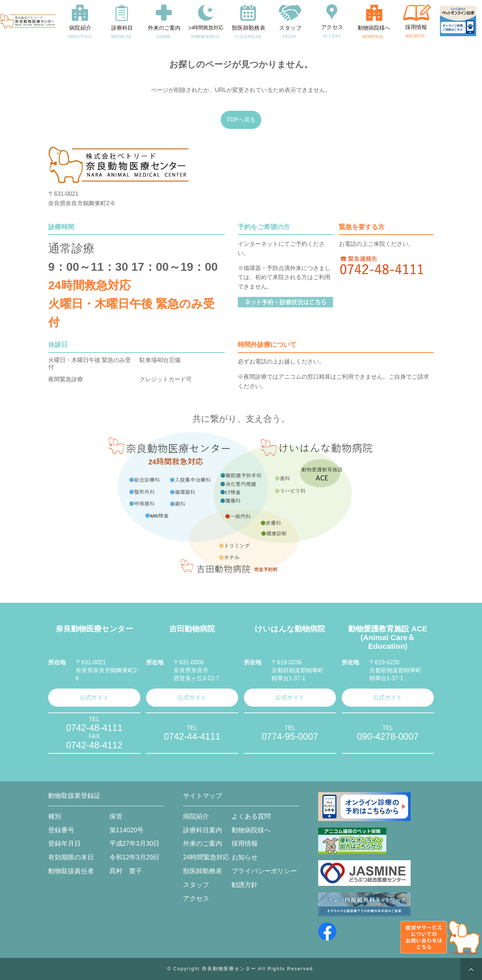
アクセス (196, 899)
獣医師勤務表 (203, 871)
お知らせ (245, 857)
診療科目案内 (203, 830)
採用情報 (245, 844)
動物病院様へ (251, 830)
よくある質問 (251, 816)
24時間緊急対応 (206, 857)
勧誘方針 (245, 885)
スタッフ (196, 885)
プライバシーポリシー (264, 871)
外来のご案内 (203, 844)
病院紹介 (196, 816)
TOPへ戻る (241, 120)
